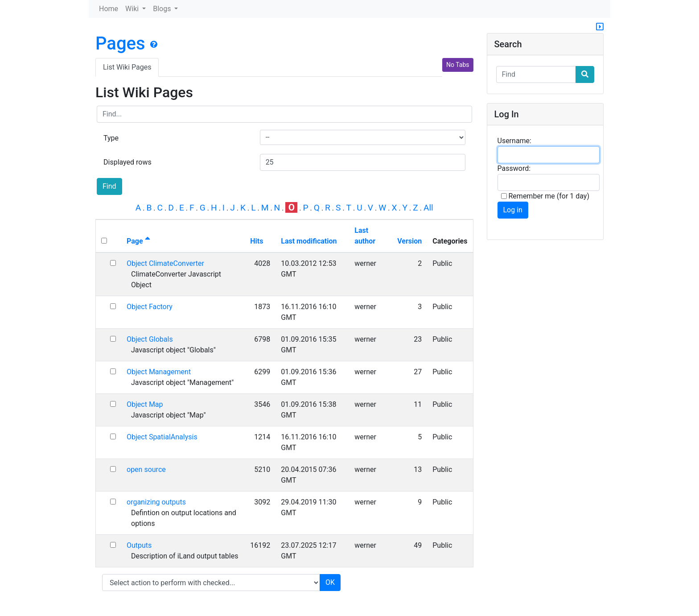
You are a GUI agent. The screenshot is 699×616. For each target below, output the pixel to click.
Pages (120, 43)
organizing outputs (156, 502)
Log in (513, 210)
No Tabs (458, 65)
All (428, 208)
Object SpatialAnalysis (162, 437)
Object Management (159, 372)
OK (330, 582)
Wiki (133, 9)
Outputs (139, 545)
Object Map (145, 404)
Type (111, 138)
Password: (514, 168)
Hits (257, 241)
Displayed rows (127, 162)
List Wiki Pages (127, 67)
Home (109, 9)
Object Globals (150, 339)
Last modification (309, 241)
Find (109, 186)
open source (146, 469)
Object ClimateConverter (165, 263)
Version (409, 241)
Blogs (163, 9)
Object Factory (150, 307)
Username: (514, 141)
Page (138, 241)
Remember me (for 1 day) (545, 196)
